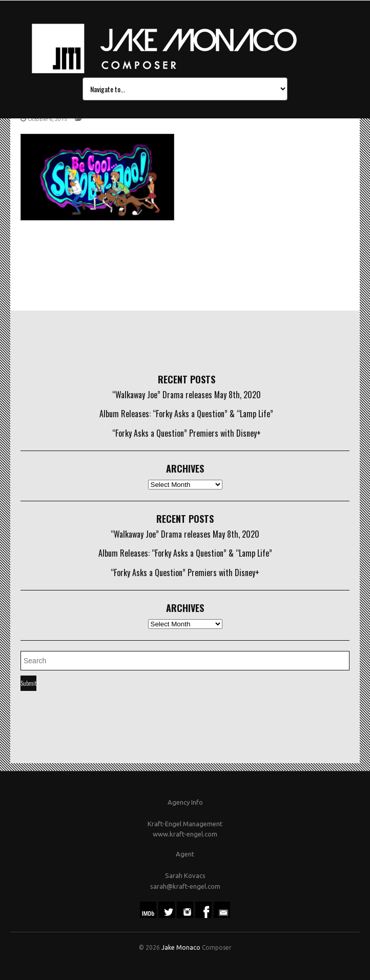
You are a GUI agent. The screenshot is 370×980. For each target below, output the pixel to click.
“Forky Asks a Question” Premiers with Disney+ (187, 433)
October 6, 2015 (47, 119)
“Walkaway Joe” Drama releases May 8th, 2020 (187, 395)
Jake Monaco (181, 947)
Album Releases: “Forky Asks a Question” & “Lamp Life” (186, 414)
